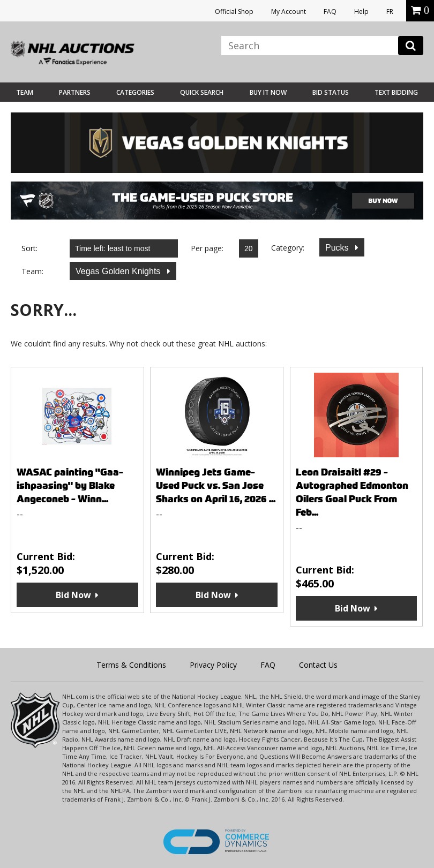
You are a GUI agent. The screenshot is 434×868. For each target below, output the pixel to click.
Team (25, 92)
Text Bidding (396, 92)
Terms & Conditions (131, 665)
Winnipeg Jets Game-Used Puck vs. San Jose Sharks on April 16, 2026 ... (216, 485)
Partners (75, 92)
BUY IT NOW (268, 92)
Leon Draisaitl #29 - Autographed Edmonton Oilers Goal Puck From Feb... (352, 492)
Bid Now (73, 595)
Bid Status (331, 92)
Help (361, 12)
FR (390, 12)
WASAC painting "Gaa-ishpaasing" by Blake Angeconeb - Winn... (70, 485)
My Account (289, 12)
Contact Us (318, 665)
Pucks (338, 248)
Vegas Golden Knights (119, 271)
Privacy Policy (213, 665)
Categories (135, 92)
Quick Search (202, 92)
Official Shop (234, 12)
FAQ (330, 12)
